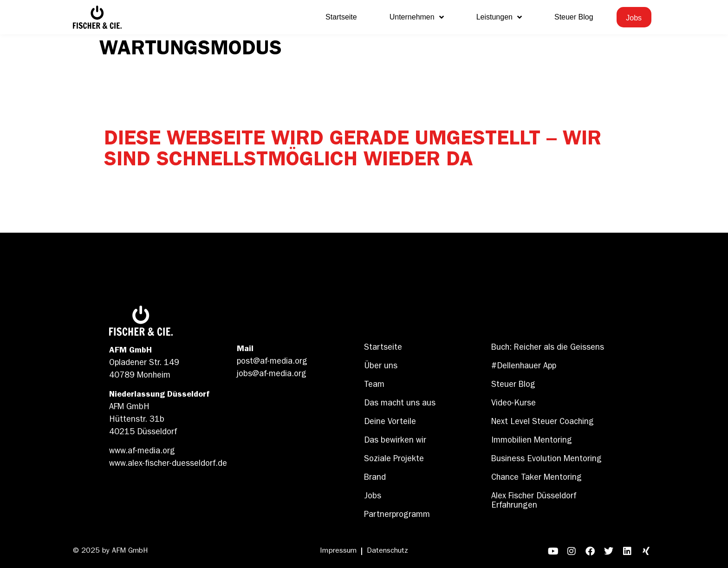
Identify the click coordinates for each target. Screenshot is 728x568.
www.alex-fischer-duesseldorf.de (168, 464)
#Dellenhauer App (524, 367)
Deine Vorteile (390, 423)
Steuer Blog (574, 17)
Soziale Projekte (394, 460)
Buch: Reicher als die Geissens (548, 348)
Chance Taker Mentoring (536, 478)
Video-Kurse (513, 404)
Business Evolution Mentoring (546, 460)
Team (374, 385)
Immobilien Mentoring (532, 441)
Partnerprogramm (397, 516)
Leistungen (499, 17)
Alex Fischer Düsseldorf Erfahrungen (534, 502)
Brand (375, 478)
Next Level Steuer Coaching (543, 423)
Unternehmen (417, 17)
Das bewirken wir (395, 441)
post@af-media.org (272, 362)
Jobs (373, 497)
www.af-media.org (142, 452)
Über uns (381, 367)
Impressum (338, 551)
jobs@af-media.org (272, 375)
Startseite (341, 17)
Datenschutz (387, 551)
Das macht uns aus (400, 404)
